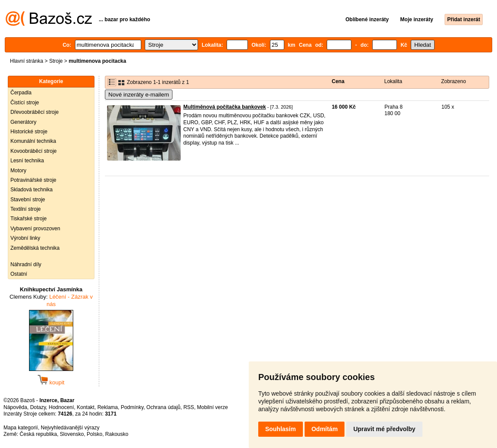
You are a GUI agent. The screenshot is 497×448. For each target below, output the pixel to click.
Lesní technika (27, 161)
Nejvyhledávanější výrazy (70, 428)
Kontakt (86, 407)
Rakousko (117, 434)
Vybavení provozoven (35, 229)
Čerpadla (21, 93)
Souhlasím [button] (281, 429)
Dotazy (38, 407)
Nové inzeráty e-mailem (139, 95)
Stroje (56, 61)
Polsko (94, 434)
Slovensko (72, 434)
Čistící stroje (25, 103)
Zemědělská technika (35, 248)
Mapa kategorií (21, 428)
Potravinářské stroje (33, 180)
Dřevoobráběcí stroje (34, 112)
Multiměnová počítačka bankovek (225, 107)
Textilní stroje (26, 209)
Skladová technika (31, 190)
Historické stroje (29, 132)
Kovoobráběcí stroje (34, 151)
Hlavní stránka (27, 61)
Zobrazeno (453, 81)
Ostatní (19, 274)
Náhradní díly (26, 264)
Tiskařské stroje (29, 219)
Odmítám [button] (325, 429)
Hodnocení (62, 407)
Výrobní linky (25, 238)
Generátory (23, 122)
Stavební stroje (28, 200)
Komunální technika (33, 141)
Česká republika (38, 434)
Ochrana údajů (164, 407)
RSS (189, 407)
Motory (18, 171)
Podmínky (132, 407)
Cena (338, 81)
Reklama (108, 407)
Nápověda (15, 407)
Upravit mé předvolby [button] (384, 429)
